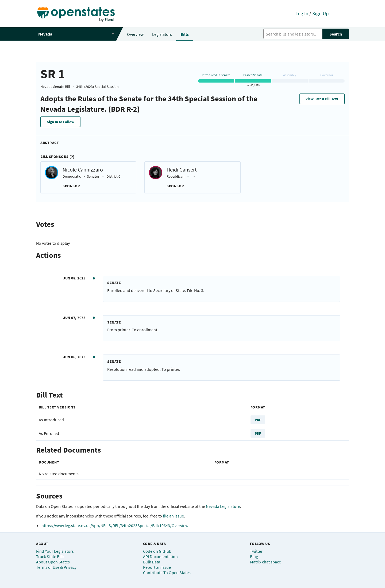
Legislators (162, 34)
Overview (135, 34)
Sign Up (321, 13)
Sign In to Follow (61, 122)
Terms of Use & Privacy (56, 567)
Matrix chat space (265, 562)
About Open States (53, 562)
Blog (254, 556)
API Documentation (160, 556)
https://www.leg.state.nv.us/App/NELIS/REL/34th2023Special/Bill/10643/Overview (115, 525)
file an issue (173, 516)
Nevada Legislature (223, 506)
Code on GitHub (157, 551)
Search (336, 34)
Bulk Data (152, 562)
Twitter (256, 551)
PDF (258, 420)
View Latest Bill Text (322, 99)
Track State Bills (50, 556)
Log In (302, 13)
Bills (185, 34)
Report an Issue (157, 567)
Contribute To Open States (167, 573)
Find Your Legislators (55, 551)
